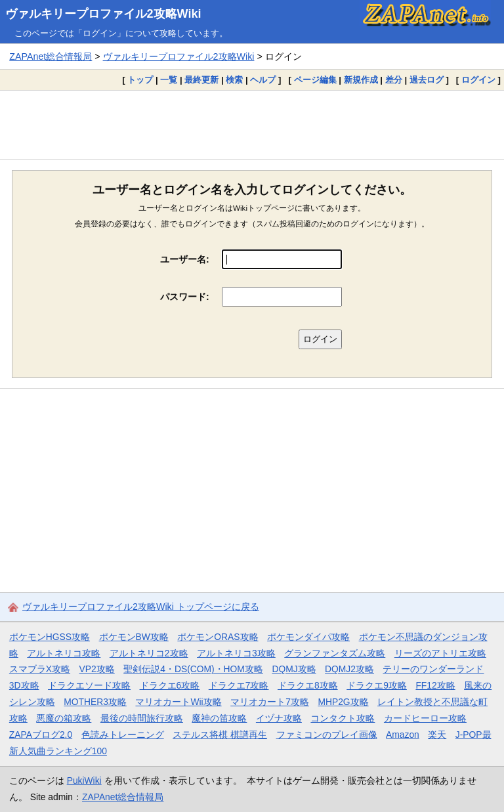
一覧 (169, 80)
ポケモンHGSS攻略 (50, 637)
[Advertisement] (252, 125)
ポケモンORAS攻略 (218, 637)
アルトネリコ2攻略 (149, 653)
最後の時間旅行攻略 (142, 718)
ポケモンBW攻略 (134, 637)
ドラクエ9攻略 (377, 685)
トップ (140, 80)
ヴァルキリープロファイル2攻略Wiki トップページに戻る (141, 607)
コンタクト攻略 (343, 718)
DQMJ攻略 (294, 669)
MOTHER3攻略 (95, 702)
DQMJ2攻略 (349, 669)
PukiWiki (84, 780)
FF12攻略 (435, 685)
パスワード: (185, 297)
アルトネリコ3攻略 (236, 653)
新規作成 (361, 80)
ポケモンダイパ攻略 (308, 637)
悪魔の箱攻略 (64, 718)
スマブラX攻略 (40, 669)
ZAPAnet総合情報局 (51, 56)
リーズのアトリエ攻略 (440, 653)
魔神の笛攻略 (219, 718)
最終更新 (201, 80)
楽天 (437, 735)
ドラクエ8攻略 (308, 685)
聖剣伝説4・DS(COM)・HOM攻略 (193, 669)
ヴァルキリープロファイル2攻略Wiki (103, 14)
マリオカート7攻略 (270, 702)
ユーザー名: (185, 259)
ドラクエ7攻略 (239, 685)
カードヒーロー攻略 (425, 718)
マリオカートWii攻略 (178, 702)
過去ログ (427, 80)
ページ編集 (315, 80)
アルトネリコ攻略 (64, 653)
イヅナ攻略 (279, 718)
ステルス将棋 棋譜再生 (220, 735)
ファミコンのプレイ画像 (327, 735)
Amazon (403, 735)
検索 (234, 80)
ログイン (478, 80)
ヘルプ (263, 80)
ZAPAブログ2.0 (41, 735)
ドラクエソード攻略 (89, 685)
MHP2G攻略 (343, 702)
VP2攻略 (97, 669)
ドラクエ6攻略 (170, 685)
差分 (394, 80)
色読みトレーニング (123, 735)
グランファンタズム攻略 (335, 653)
